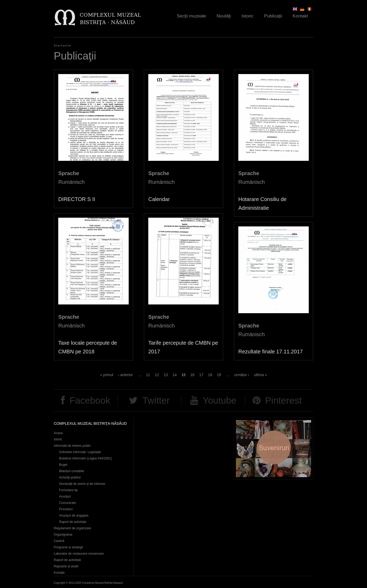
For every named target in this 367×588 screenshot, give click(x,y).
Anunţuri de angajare (74, 516)
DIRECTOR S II (77, 199)
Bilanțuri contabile (72, 471)
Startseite (62, 45)
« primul (107, 375)
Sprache (69, 173)
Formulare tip (68, 490)
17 (201, 375)
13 (166, 375)
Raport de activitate (73, 522)
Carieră (59, 541)
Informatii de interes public (72, 446)
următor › (242, 375)
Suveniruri (274, 448)
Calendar (159, 199)
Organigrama (63, 535)
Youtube (219, 400)
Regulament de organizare (72, 528)
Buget (63, 465)
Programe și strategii (68, 547)
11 (148, 375)
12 (157, 375)
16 (193, 375)
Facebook (90, 400)
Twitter (156, 400)
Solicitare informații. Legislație (80, 452)
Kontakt (300, 16)
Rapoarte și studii (66, 566)
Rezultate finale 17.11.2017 (270, 352)
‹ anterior (126, 375)
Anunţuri (65, 496)
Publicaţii (273, 16)
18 (210, 375)
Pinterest (283, 400)
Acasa (58, 433)
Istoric (247, 16)
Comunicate (68, 503)
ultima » (260, 375)
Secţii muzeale (192, 16)
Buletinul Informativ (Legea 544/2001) (86, 458)
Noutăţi (224, 16)
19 (219, 375)
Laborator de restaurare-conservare (79, 554)
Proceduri (66, 509)
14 (175, 375)
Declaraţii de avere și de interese (82, 484)
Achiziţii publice (70, 477)
